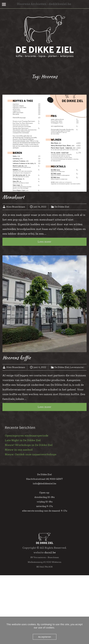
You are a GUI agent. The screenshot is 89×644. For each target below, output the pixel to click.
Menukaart (13, 197)
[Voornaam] (45, 565)
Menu (4, 4)
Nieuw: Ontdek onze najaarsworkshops (31, 454)
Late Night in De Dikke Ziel (23, 440)
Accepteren (45, 637)
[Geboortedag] (45, 579)
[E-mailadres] (45, 558)
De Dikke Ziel (62, 207)
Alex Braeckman (16, 207)
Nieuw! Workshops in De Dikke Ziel (29, 445)
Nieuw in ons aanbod (19, 450)
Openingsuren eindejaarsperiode (27, 436)
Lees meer (44, 242)
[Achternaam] (45, 572)
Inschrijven (44, 587)
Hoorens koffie (17, 358)
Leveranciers (78, 367)
